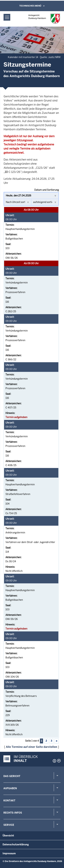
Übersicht (8, 836)
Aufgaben (10, 788)
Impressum (9, 853)
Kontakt (9, 801)
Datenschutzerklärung (16, 844)
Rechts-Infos (13, 813)
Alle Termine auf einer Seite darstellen (31, 747)
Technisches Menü (30, 6)
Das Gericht (12, 776)
